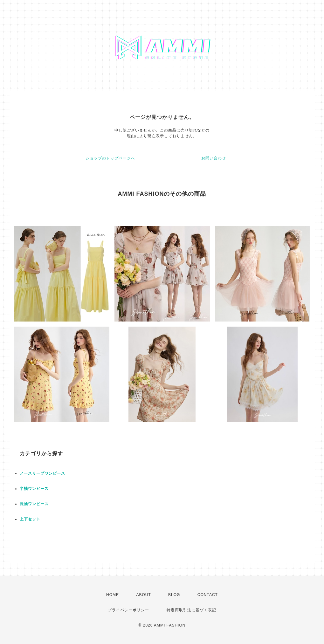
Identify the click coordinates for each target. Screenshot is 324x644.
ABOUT (143, 595)
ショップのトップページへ (110, 158)
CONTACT (208, 595)
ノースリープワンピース (42, 473)
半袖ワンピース (34, 489)
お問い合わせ (214, 158)
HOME (113, 595)
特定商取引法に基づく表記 (191, 610)
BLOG (174, 595)
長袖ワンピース (34, 504)
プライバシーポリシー (128, 610)
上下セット (30, 519)
